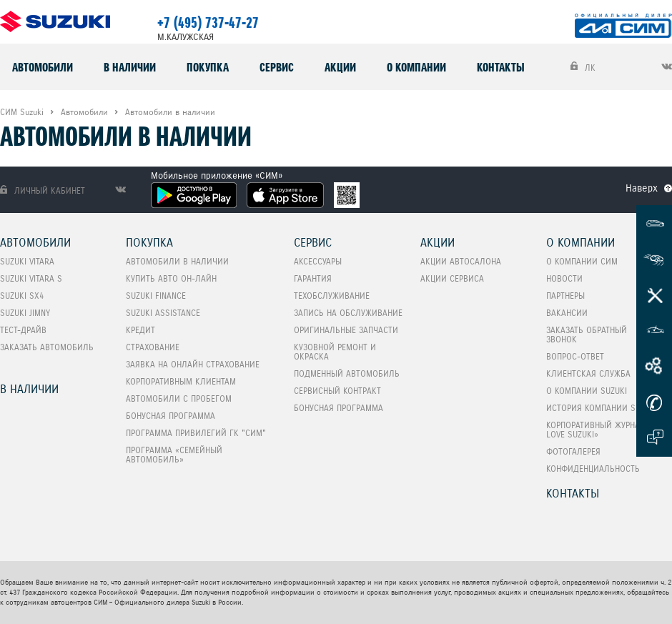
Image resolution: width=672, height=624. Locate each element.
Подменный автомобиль (347, 373)
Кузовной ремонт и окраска (335, 352)
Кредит (140, 330)
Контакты (501, 67)
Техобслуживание (332, 296)
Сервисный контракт (337, 391)
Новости (564, 278)
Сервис (277, 67)
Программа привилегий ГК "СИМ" (196, 433)
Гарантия (313, 278)
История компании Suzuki (602, 408)
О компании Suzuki (587, 391)
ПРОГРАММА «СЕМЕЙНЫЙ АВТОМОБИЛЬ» (174, 455)
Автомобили (43, 67)
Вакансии (567, 313)
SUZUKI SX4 (22, 296)
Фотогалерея (573, 451)
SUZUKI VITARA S (31, 278)
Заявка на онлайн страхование (193, 364)
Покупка (208, 67)
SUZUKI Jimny (25, 313)
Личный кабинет (43, 191)
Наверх (642, 188)
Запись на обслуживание (348, 313)
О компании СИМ (582, 261)
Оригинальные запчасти (346, 330)
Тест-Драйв (23, 330)
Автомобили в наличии (177, 261)
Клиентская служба (588, 373)
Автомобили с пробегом (179, 398)
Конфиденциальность (593, 469)
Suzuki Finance (156, 296)
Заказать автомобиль (47, 347)
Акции (340, 67)
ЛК (583, 67)
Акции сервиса (452, 278)
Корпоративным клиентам (181, 381)
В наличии (130, 67)
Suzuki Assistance (163, 313)
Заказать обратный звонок (587, 335)
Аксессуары (318, 261)
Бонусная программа (171, 416)
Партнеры (565, 296)
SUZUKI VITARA (27, 261)
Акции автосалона (461, 261)
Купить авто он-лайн (171, 278)
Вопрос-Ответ (575, 356)
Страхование (153, 347)
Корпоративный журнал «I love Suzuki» (601, 430)
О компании (416, 67)
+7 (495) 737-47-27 (208, 23)
